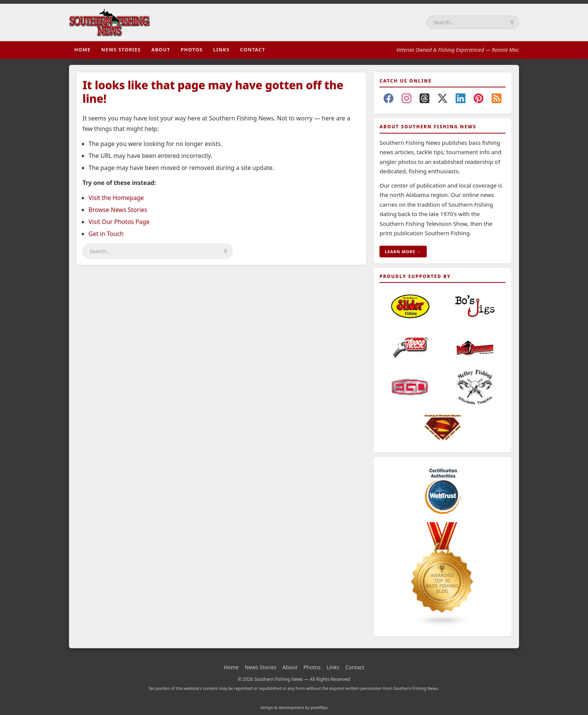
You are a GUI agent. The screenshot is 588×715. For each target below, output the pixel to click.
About (160, 50)
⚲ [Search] (512, 22)
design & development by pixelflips (294, 707)
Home (82, 50)
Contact (253, 50)
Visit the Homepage (116, 198)
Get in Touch (106, 234)
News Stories (121, 50)
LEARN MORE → (403, 252)
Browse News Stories (118, 210)
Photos (192, 50)
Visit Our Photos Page (119, 222)
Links (221, 50)
